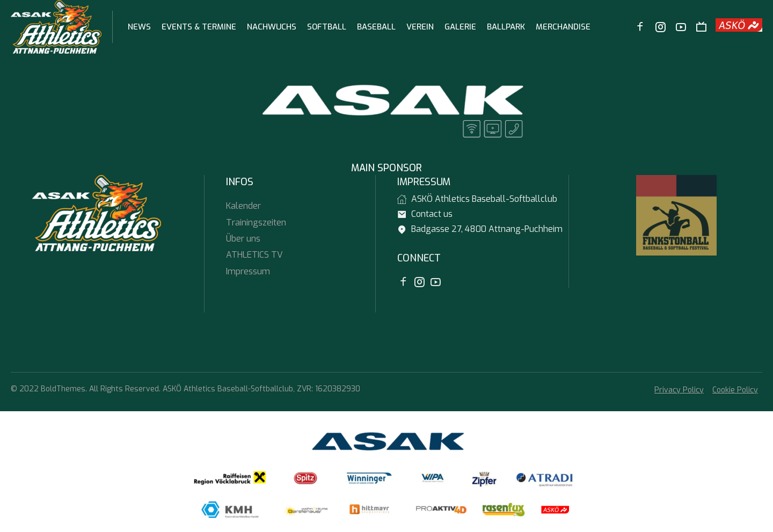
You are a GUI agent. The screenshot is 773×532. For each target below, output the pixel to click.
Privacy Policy (679, 390)
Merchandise (563, 27)
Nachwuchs (272, 27)
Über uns (243, 239)
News (139, 27)
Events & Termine (199, 27)
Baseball (376, 27)
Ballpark (506, 27)
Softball (327, 27)
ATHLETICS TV (254, 255)
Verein (420, 27)
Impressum (248, 271)
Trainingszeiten (256, 223)
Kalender (243, 206)
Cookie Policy (735, 390)
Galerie (460, 27)
